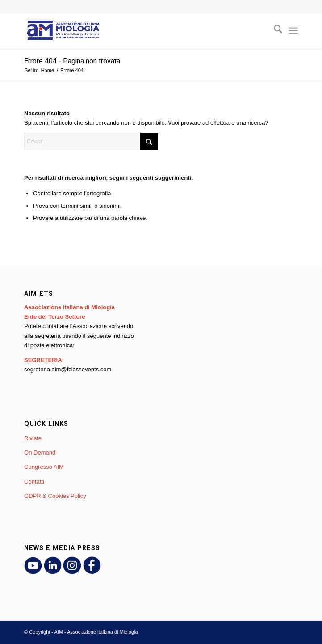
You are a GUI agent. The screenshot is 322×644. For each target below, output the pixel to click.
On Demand (40, 452)
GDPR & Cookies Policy (55, 496)
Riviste (33, 438)
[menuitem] (274, 31)
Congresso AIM (44, 467)
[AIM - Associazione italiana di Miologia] (134, 31)
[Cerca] (274, 31)
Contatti (34, 482)
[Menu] (293, 31)
